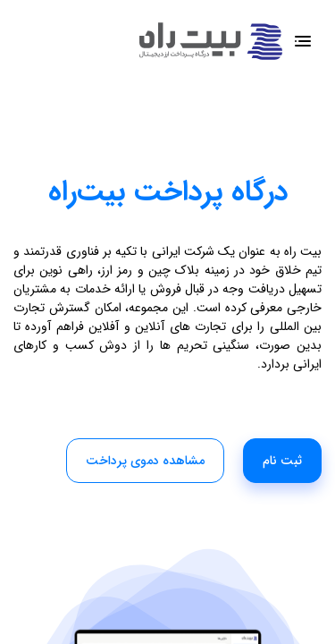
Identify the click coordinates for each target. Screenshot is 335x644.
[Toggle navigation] (302, 42)
